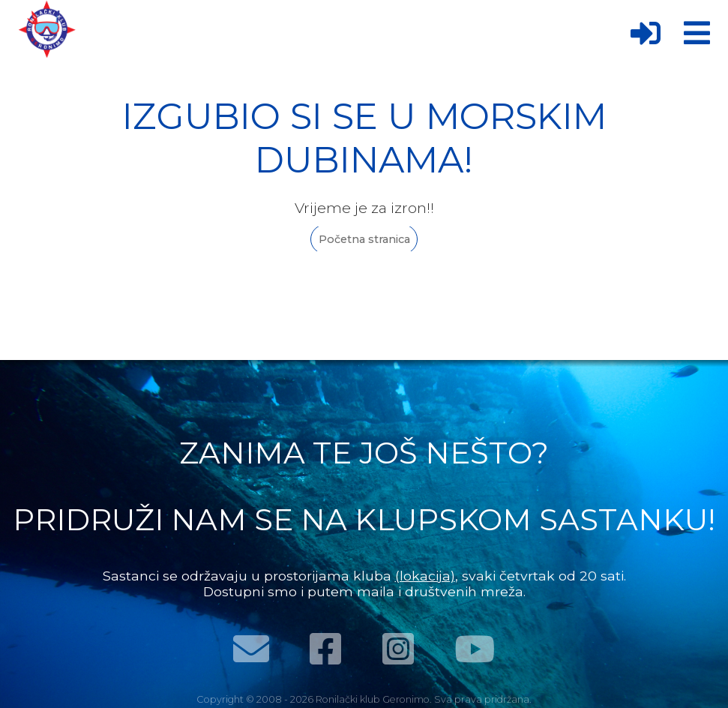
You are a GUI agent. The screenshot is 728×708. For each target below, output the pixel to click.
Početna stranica (364, 239)
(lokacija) (425, 576)
